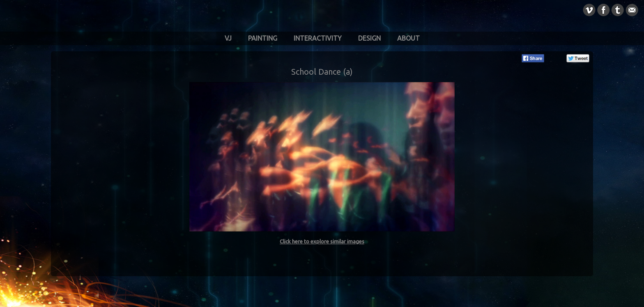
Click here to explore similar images (322, 241)
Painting (263, 38)
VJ (228, 38)
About (408, 38)
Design (369, 38)
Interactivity (318, 38)
